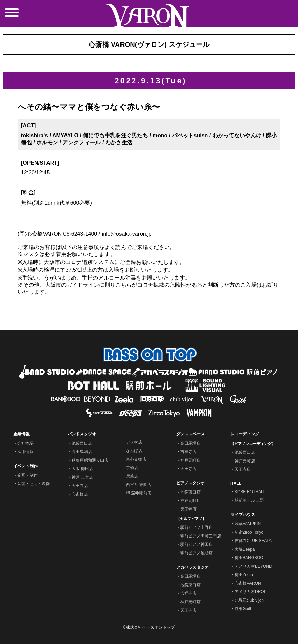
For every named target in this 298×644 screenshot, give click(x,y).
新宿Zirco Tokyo (249, 532)
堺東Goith (244, 609)
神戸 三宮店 (82, 477)
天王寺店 (80, 486)
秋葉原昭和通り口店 (90, 460)
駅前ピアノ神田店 (197, 544)
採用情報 (25, 452)
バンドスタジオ (82, 434)
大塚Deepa (245, 549)
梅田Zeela (244, 575)
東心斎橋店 (136, 459)
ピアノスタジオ (190, 483)
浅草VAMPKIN (248, 524)
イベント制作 (25, 466)
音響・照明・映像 (34, 484)
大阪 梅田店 (82, 469)
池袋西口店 (82, 443)
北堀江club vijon (249, 600)
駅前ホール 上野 (249, 500)
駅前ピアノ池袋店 (197, 553)
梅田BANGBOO (249, 558)
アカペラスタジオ (192, 567)
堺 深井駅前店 (139, 493)
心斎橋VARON (248, 583)
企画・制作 (27, 475)
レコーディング (245, 434)
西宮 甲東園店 (139, 485)
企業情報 (21, 434)
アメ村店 (134, 442)
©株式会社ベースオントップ (149, 627)
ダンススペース (190, 434)
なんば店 (134, 451)
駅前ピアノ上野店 (197, 527)
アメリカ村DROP (251, 592)
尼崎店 (132, 476)
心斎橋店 (80, 494)
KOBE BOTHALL (250, 492)
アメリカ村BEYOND (253, 566)
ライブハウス (243, 515)
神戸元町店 (190, 460)
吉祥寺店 (188, 452)
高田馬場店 (82, 452)
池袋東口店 (190, 585)
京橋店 (132, 468)
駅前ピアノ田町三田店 (201, 536)
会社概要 (25, 443)
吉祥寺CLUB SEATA (253, 541)
